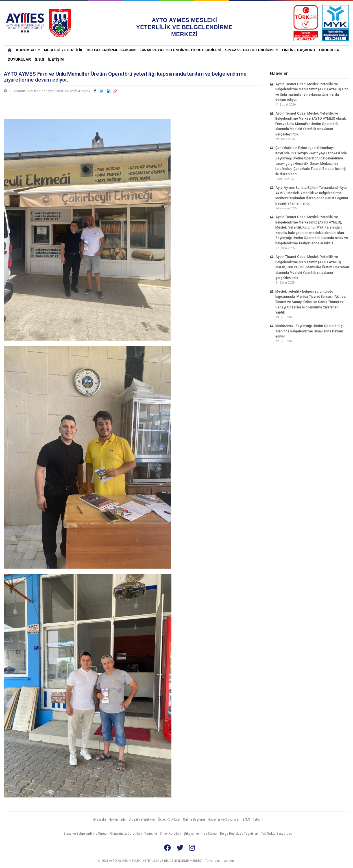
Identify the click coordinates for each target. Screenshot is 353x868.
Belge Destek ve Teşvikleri (239, 833)
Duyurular (19, 59)
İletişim (56, 59)
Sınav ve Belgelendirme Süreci (85, 833)
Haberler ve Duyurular (224, 819)
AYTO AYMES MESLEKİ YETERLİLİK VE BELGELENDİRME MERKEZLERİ (25, 23)
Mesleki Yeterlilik (63, 50)
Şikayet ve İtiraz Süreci (200, 833)
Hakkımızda (117, 819)
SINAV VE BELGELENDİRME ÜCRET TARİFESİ (181, 50)
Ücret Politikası (169, 819)
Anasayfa (99, 819)
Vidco (339, 861)
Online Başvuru (299, 50)
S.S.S (39, 59)
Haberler (329, 50)
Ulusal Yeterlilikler (142, 819)
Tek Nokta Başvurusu (277, 833)
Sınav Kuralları (170, 833)
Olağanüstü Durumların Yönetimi (134, 833)
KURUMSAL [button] (28, 50)
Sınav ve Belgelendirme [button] (252, 50)
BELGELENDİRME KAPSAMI (112, 50)
